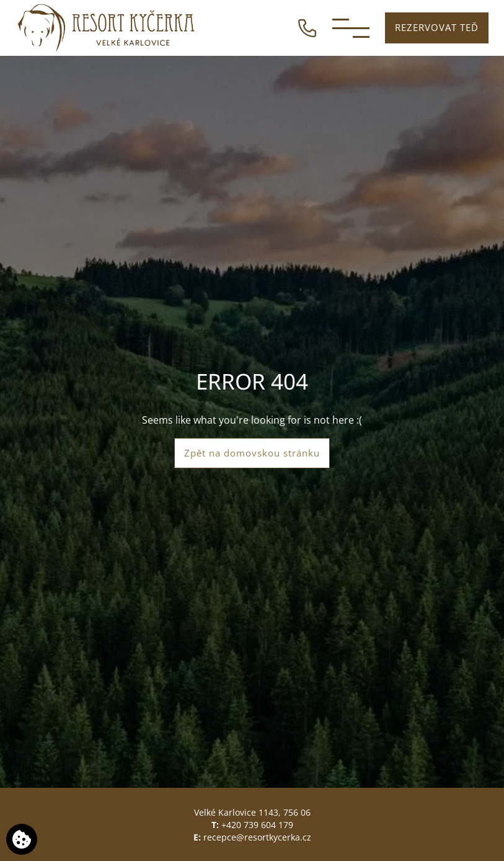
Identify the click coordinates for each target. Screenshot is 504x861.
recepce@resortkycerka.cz (257, 837)
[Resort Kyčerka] (107, 28)
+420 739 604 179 (257, 825)
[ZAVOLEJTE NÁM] (307, 27)
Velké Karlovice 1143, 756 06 (252, 812)
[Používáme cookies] (22, 839)
